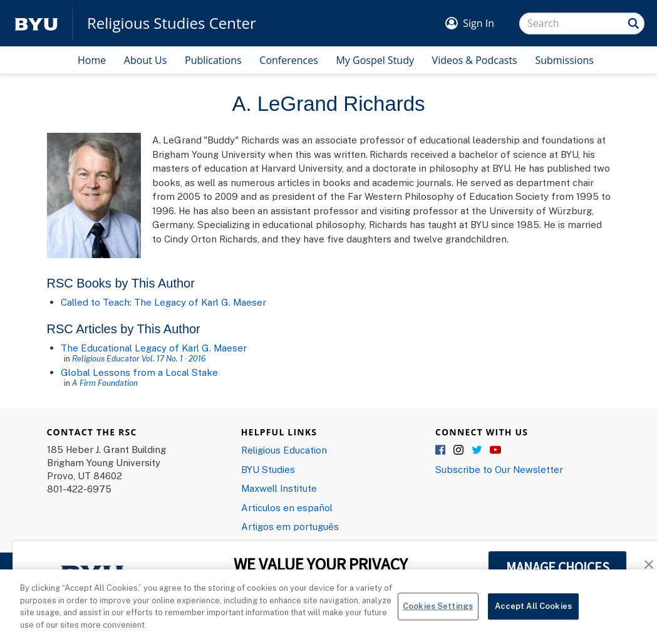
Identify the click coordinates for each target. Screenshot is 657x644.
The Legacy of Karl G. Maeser (200, 302)
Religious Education (284, 450)
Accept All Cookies (533, 611)
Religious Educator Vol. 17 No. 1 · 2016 (139, 358)
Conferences (289, 60)
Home (92, 60)
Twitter (477, 450)
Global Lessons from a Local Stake (139, 372)
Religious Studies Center (172, 23)
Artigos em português (290, 526)
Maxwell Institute (279, 488)
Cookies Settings (438, 611)
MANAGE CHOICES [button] (558, 567)
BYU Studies (268, 469)
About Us (146, 60)
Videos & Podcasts (475, 60)
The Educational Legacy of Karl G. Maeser (154, 348)
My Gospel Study (375, 60)
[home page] (36, 23)
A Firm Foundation (105, 383)
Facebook (441, 450)
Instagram (459, 450)
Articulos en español (287, 507)
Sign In (479, 23)
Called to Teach (95, 302)
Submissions (564, 60)
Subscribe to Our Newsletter (499, 469)
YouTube (495, 450)
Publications (213, 60)
